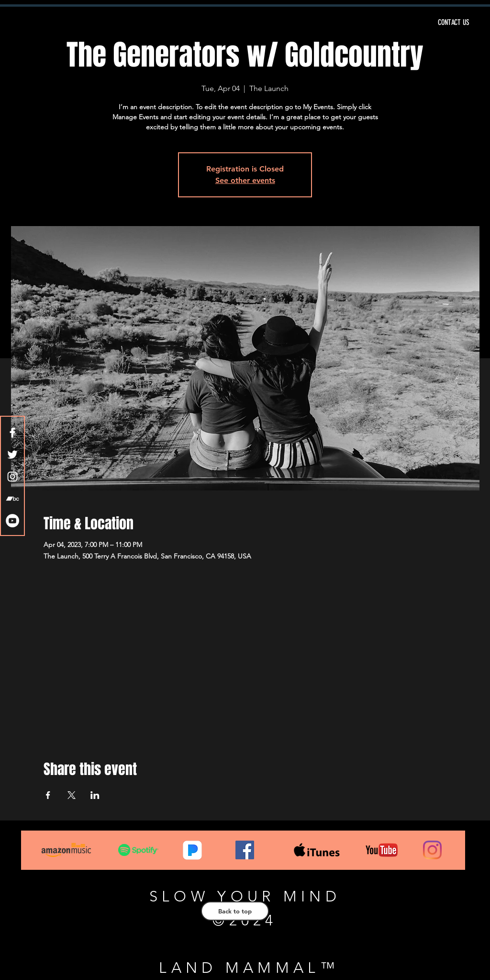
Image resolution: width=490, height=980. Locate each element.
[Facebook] (245, 850)
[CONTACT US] (379, 23)
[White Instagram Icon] (12, 477)
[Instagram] (432, 850)
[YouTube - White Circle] (12, 521)
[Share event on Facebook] (48, 795)
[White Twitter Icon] (12, 455)
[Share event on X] (72, 795)
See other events (245, 180)
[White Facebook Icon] (12, 433)
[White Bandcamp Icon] (12, 499)
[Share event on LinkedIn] (95, 795)
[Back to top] (235, 911)
